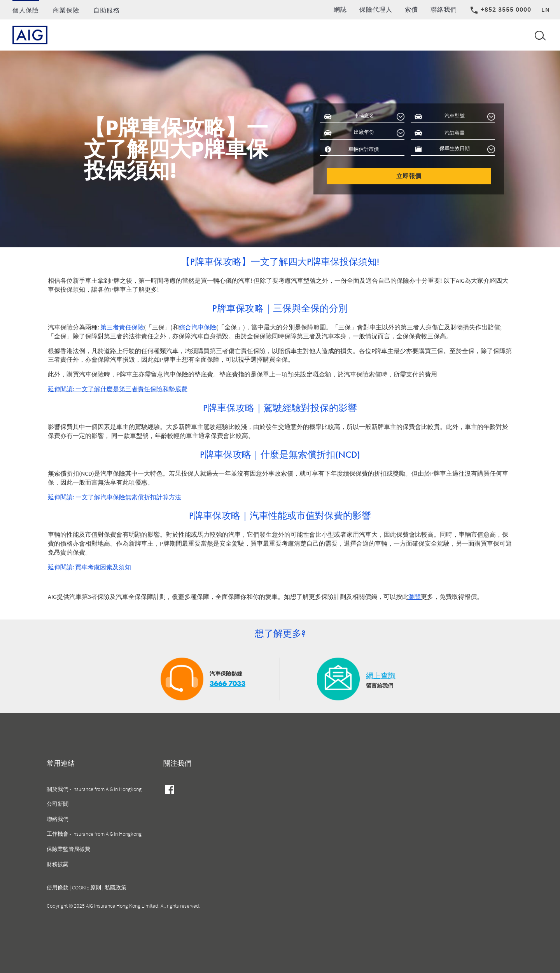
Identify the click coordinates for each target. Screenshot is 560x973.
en (546, 9)
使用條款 (58, 887)
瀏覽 (415, 597)
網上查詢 (381, 676)
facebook (170, 791)
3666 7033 (227, 683)
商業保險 (66, 10)
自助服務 (107, 10)
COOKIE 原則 (87, 887)
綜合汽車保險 (198, 327)
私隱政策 (115, 887)
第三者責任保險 (122, 327)
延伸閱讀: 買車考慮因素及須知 (89, 567)
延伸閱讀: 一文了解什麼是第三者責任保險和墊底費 (118, 389)
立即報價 (409, 176)
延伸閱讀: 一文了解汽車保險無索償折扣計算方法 (115, 497)
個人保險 (26, 10)
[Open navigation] (539, 35)
